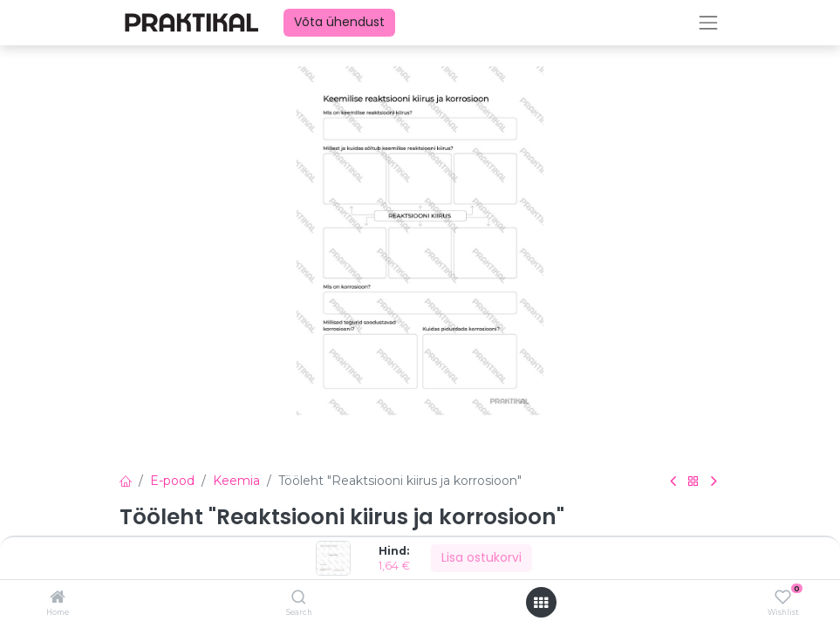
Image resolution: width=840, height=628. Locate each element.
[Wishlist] (783, 597)
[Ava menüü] (541, 603)
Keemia (236, 481)
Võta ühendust (339, 22)
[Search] (299, 598)
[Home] (58, 598)
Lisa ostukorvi (481, 557)
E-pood (172, 481)
